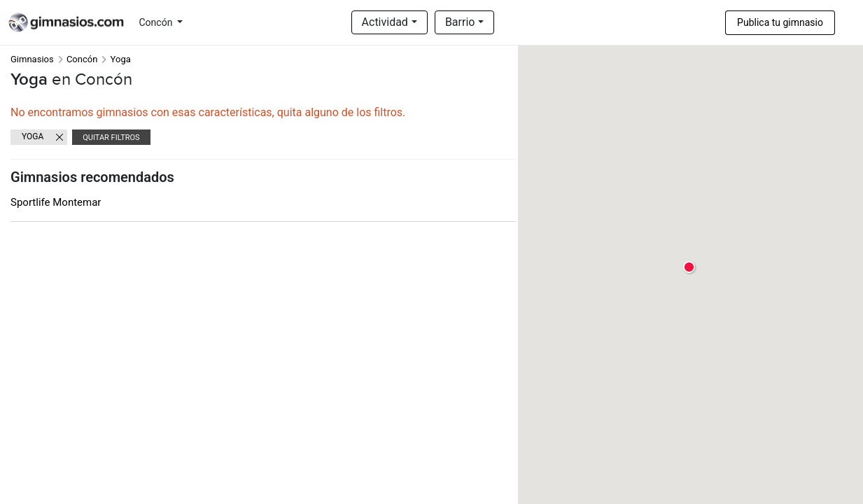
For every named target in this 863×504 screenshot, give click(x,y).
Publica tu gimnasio (780, 22)
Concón (157, 22)
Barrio (460, 22)
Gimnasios (32, 59)
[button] (690, 268)
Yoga (33, 136)
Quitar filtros (111, 138)
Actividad (385, 22)
